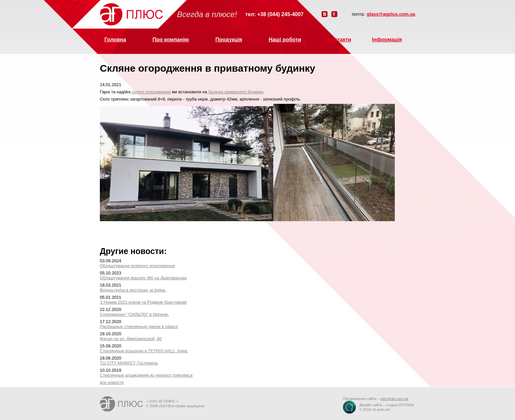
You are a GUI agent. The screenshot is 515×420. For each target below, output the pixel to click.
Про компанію (171, 40)
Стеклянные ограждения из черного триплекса (146, 375)
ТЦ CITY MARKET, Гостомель (129, 363)
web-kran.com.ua (394, 399)
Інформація (387, 40)
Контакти (340, 40)
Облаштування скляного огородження (137, 266)
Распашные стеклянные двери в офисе (139, 327)
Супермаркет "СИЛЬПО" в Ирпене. (134, 314)
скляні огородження (150, 92)
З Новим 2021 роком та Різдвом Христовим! (143, 302)
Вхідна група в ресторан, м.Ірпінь (133, 290)
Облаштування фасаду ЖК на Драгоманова (143, 278)
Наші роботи (285, 40)
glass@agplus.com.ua (391, 14)
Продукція (229, 40)
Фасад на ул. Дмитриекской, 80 (131, 339)
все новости (112, 382)
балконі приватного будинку (235, 92)
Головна (115, 40)
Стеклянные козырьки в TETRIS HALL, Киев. (144, 351)
